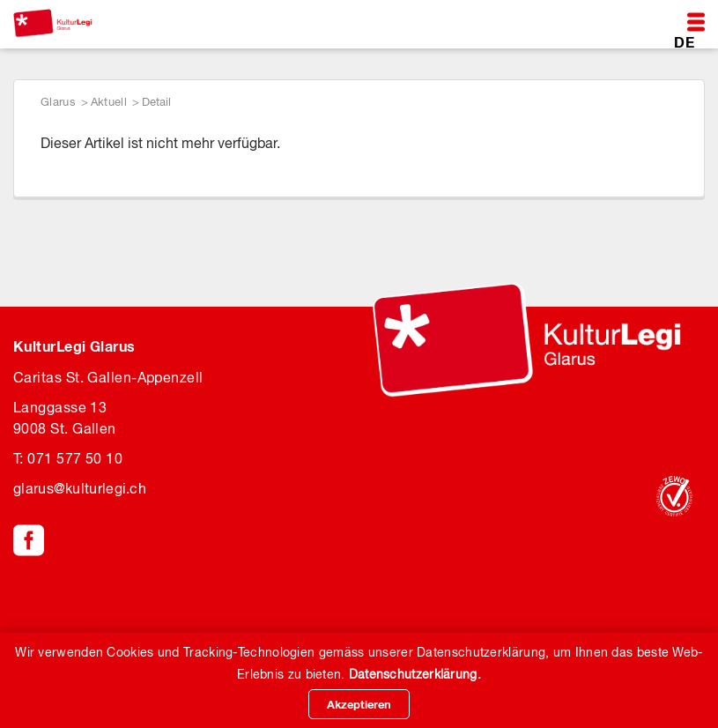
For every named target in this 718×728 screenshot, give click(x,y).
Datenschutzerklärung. (415, 674)
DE (684, 41)
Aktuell (109, 102)
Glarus (58, 102)
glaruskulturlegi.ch (80, 488)
